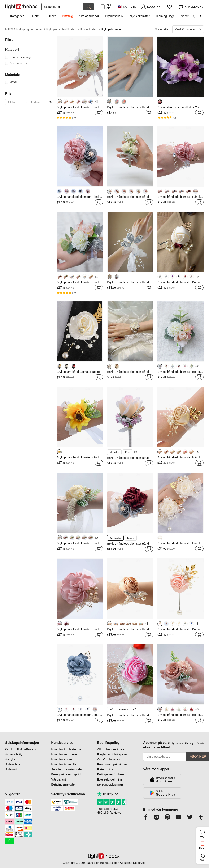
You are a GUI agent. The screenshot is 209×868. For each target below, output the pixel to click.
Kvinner (51, 16)
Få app (203, 848)
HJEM (10, 29)
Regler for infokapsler (112, 754)
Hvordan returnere (64, 754)
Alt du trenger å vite (111, 749)
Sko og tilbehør (89, 16)
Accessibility (14, 754)
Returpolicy (105, 769)
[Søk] (62, 7)
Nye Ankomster (140, 16)
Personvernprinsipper (112, 764)
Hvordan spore (61, 759)
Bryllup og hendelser (30, 29)
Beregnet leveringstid (66, 774)
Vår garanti (59, 779)
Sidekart (11, 769)
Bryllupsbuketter (111, 29)
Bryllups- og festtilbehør (62, 29)
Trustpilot (108, 794)
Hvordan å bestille (64, 764)
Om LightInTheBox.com (22, 749)
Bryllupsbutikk (114, 16)
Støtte (203, 860)
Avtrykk (10, 759)
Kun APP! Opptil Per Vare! (110, 7)
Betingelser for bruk (111, 774)
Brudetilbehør (90, 29)
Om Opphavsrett (109, 759)
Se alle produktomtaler (67, 769)
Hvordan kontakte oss (66, 749)
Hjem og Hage (165, 16)
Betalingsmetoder (63, 784)
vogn (204, 833)
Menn (36, 16)
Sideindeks (13, 764)
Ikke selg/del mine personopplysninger (111, 782)
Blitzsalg (68, 16)
